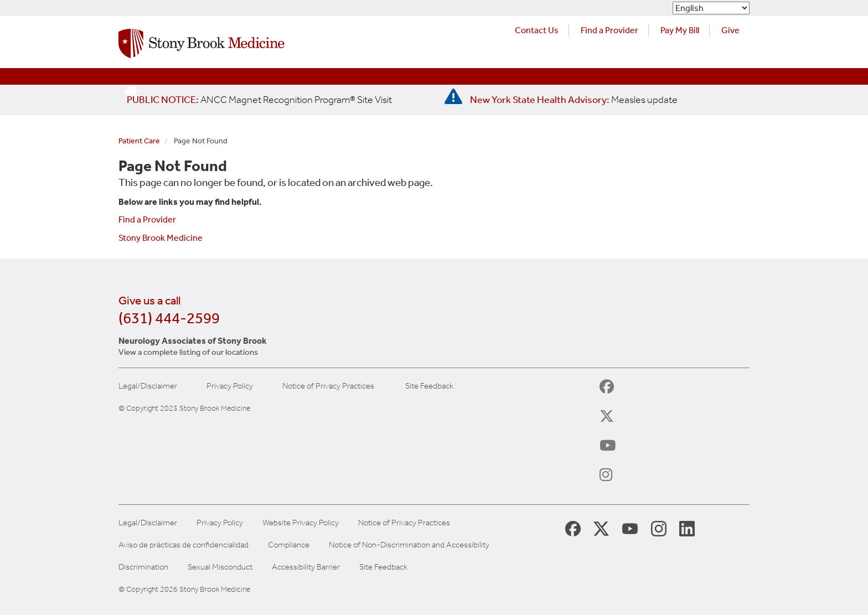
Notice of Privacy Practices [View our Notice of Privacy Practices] (404, 523)
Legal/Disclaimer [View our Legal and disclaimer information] (148, 523)
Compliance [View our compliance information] (289, 545)
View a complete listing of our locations (188, 352)
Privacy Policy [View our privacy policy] (220, 523)
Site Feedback (429, 386)
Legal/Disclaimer (148, 386)
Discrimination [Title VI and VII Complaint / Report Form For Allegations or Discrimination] (143, 567)
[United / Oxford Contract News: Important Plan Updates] (259, 100)
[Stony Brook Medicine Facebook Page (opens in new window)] (573, 528)
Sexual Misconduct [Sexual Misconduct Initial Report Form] (220, 567)
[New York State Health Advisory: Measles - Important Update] (453, 97)
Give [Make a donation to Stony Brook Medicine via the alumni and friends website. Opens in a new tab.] (730, 30)
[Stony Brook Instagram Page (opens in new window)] (659, 528)
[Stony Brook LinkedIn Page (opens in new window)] (687, 528)
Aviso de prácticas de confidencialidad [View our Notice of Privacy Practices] (184, 545)
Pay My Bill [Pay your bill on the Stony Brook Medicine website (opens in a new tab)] (680, 30)
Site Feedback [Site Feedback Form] (383, 567)
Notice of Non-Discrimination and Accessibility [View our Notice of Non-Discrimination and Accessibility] (409, 545)
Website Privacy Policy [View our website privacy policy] (301, 523)
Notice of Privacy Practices (328, 386)
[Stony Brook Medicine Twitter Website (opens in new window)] (630, 528)
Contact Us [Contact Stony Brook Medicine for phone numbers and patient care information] (537, 30)
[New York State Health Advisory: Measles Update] (574, 100)
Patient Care (139, 141)
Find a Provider (147, 219)
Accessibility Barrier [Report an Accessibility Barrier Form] (306, 567)
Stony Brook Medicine (161, 238)
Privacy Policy (230, 386)
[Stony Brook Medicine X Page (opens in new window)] (601, 528)
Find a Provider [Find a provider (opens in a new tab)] (609, 30)
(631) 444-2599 (169, 318)
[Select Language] (711, 8)
